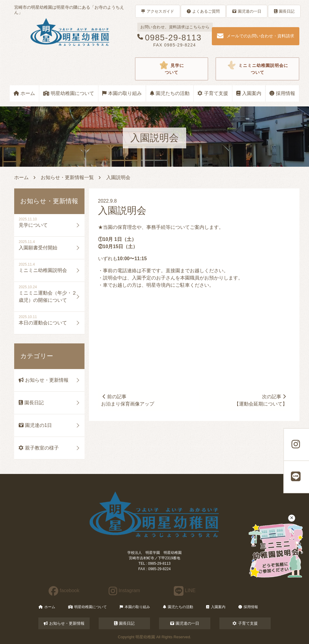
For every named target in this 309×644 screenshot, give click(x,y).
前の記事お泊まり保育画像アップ (128, 400)
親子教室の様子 (39, 447)
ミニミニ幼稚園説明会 (43, 270)
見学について (172, 68)
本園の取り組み (122, 93)
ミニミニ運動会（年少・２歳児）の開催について (48, 296)
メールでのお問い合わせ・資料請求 (256, 36)
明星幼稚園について (69, 93)
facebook (64, 590)
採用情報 (282, 93)
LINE (185, 590)
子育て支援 (213, 93)
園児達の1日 (35, 425)
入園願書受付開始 (38, 247)
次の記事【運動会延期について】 (260, 400)
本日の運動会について (43, 322)
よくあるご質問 (203, 11)
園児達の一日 (247, 11)
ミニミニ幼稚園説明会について (258, 68)
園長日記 (284, 11)
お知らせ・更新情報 (44, 379)
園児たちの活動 (170, 93)
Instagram (124, 590)
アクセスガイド (158, 11)
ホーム (24, 93)
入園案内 (249, 93)
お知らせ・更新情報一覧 (67, 177)
